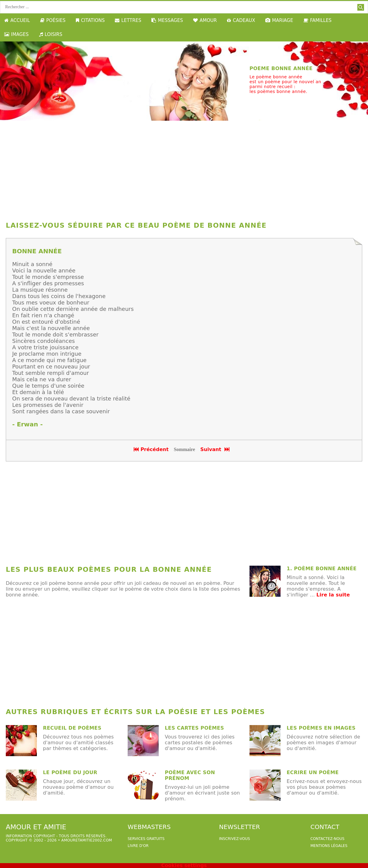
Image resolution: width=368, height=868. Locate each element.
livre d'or (138, 846)
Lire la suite (333, 595)
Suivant (216, 449)
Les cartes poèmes (194, 728)
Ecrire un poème (313, 772)
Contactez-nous (327, 839)
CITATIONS (90, 20)
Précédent (151, 449)
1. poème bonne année (322, 569)
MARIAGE (279, 20)
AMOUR (205, 20)
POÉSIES (53, 20)
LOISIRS (51, 34)
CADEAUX (241, 20)
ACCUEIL (17, 20)
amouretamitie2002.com (87, 840)
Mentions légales (329, 846)
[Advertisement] (184, 169)
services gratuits (146, 839)
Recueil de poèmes (72, 728)
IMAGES (16, 34)
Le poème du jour (70, 772)
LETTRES (128, 20)
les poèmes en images (321, 728)
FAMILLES (318, 20)
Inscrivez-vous (235, 839)
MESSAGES (167, 20)
